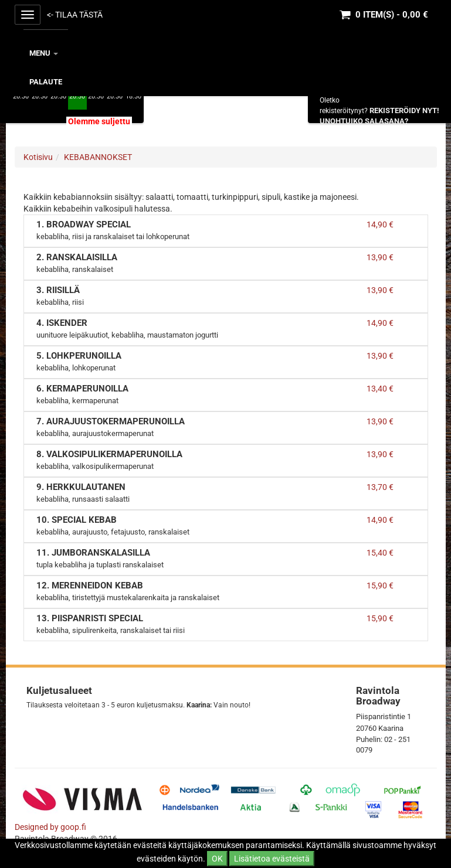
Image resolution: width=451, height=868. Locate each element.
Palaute (46, 82)
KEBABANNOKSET (98, 157)
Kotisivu (38, 157)
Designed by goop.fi (50, 827)
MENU (44, 53)
